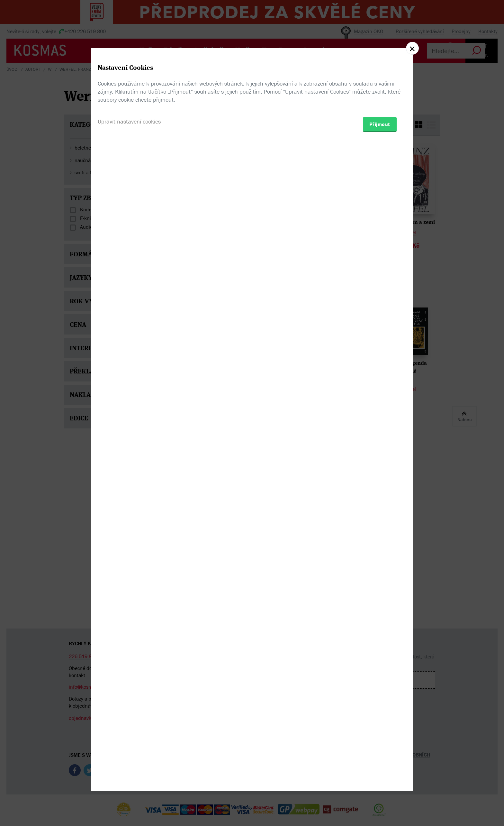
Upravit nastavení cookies (129, 448)
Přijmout (380, 451)
